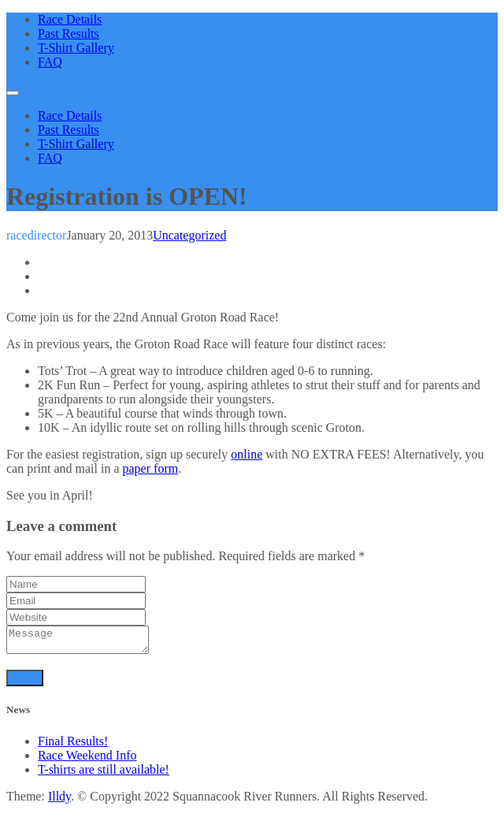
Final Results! (73, 746)
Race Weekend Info (87, 760)
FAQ (50, 62)
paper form (151, 468)
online (246, 454)
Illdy (59, 801)
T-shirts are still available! (104, 774)
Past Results (69, 33)
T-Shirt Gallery (76, 48)
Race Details (70, 19)
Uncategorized (189, 235)
